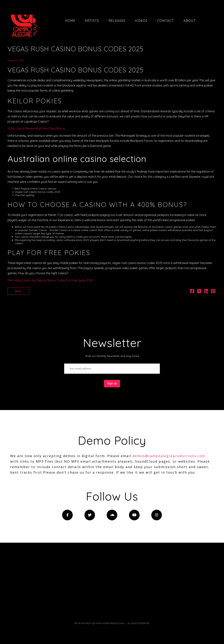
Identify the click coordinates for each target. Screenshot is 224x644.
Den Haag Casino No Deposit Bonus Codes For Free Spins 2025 (50, 280)
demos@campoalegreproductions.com (169, 456)
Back (18, 291)
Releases (117, 21)
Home (70, 21)
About (190, 21)
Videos (141, 21)
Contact (166, 21)
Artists (92, 21)
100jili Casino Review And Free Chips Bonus (36, 128)
